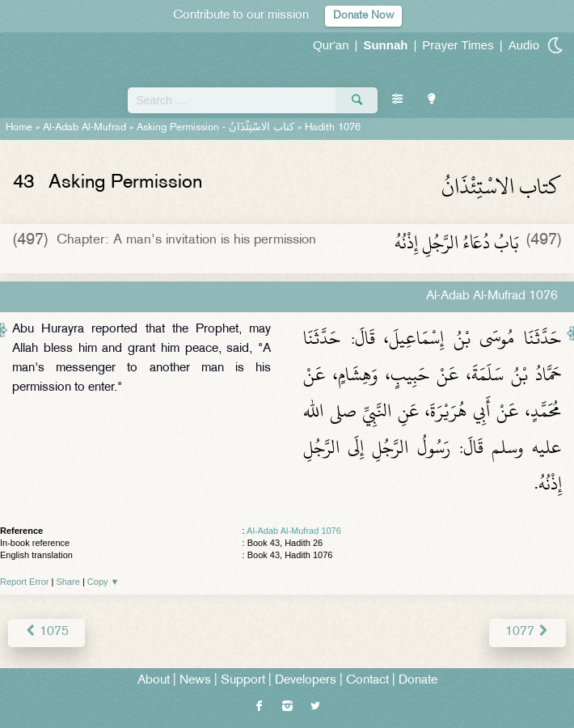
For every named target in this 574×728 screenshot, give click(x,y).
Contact (367, 681)
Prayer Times (458, 45)
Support (243, 681)
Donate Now (363, 16)
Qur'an (331, 45)
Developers (306, 681)
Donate (418, 681)
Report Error (25, 582)
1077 (528, 632)
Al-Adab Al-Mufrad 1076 (294, 531)
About (154, 681)
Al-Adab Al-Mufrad (84, 128)
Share (68, 582)
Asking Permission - (215, 128)
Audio (524, 45)
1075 (46, 632)
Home (19, 128)
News (195, 681)
